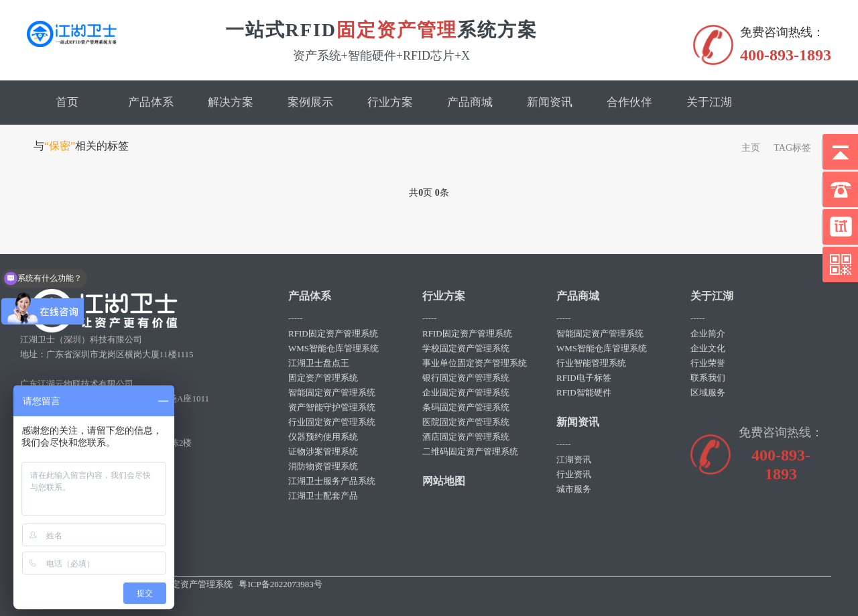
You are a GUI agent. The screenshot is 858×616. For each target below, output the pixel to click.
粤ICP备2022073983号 (280, 584)
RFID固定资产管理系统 (333, 333)
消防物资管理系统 (323, 466)
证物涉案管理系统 (323, 451)
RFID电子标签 (584, 378)
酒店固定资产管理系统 (466, 437)
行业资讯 (574, 474)
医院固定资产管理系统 (466, 422)
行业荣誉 (708, 363)
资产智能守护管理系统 (332, 407)
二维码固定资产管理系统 (470, 451)
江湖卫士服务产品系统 (332, 481)
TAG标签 (792, 148)
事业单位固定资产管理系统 (475, 363)
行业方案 (390, 102)
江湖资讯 (574, 459)
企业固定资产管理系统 (466, 392)
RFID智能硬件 (584, 392)
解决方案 (231, 102)
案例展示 (310, 102)
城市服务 (574, 489)
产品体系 (151, 102)
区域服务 (708, 392)
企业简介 (708, 333)
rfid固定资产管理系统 (191, 584)
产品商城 (470, 102)
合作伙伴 (629, 102)
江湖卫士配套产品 (323, 496)
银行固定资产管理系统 (466, 378)
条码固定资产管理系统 (466, 407)
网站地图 (444, 481)
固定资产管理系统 (323, 378)
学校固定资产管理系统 (466, 348)
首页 (67, 102)
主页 (751, 148)
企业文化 (708, 348)
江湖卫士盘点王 (319, 363)
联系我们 (708, 378)
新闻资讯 (550, 102)
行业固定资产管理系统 (332, 422)
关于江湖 (709, 102)
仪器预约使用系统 (323, 437)
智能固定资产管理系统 (332, 392)
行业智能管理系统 (591, 363)
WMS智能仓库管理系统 (333, 348)
